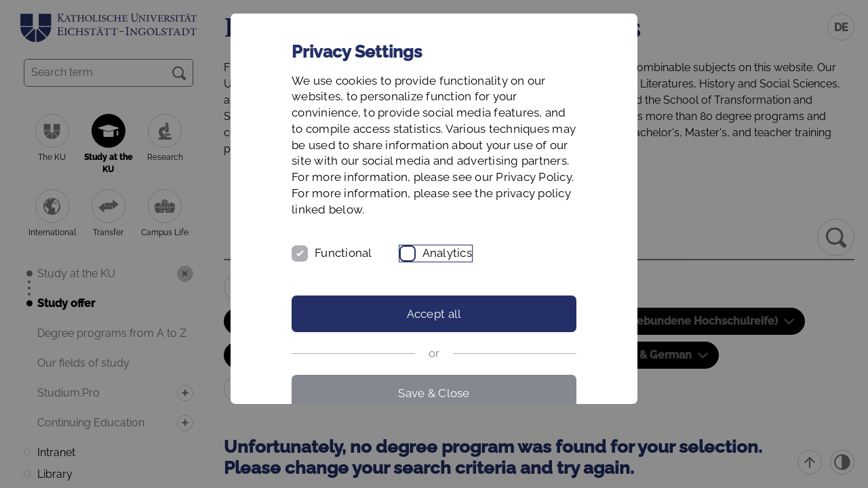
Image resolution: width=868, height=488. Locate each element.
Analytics (447, 253)
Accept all (434, 314)
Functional (343, 253)
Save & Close (434, 393)
